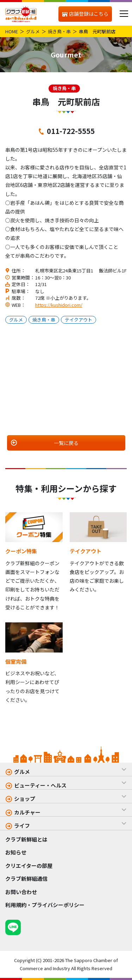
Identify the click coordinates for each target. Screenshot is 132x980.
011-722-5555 (71, 131)
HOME (12, 31)
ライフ (22, 826)
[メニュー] (124, 14)
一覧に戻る (66, 443)
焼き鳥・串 (59, 31)
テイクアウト (78, 320)
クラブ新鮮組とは (26, 839)
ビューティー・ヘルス (40, 785)
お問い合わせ (21, 892)
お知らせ (16, 852)
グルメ (33, 31)
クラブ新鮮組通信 (26, 878)
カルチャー (27, 812)
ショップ (25, 799)
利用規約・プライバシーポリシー (45, 905)
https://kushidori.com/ (59, 305)
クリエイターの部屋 (29, 866)
